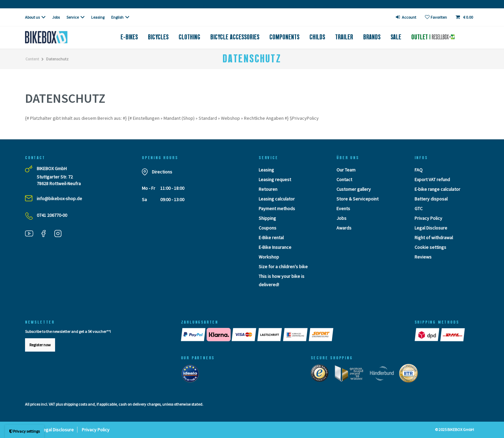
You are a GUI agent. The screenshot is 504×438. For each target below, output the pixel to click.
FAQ (419, 170)
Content (32, 59)
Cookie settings (430, 247)
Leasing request (275, 179)
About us (32, 17)
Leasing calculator (277, 199)
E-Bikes (129, 37)
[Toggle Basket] (465, 17)
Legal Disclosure (431, 228)
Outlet (433, 37)
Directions (162, 172)
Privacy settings (25, 431)
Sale (396, 37)
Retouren (268, 189)
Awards (344, 228)
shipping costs (75, 404)
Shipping (267, 218)
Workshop (269, 257)
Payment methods (277, 208)
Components (284, 37)
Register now (40, 345)
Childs (317, 37)
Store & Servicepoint (357, 199)
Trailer (344, 37)
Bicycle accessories (235, 37)
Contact (344, 179)
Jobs (56, 17)
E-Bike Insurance (275, 247)
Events (343, 208)
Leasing (98, 17)
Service (73, 17)
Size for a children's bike (283, 267)
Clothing (189, 37)
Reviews (423, 257)
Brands (372, 37)
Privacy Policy (428, 218)
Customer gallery (354, 189)
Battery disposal (431, 199)
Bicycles (158, 37)
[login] (406, 17)
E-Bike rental (271, 238)
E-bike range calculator (437, 189)
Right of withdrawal (434, 238)
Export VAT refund (432, 179)
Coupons (268, 228)
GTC (419, 208)
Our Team (346, 170)
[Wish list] (436, 17)
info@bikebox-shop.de (59, 198)
